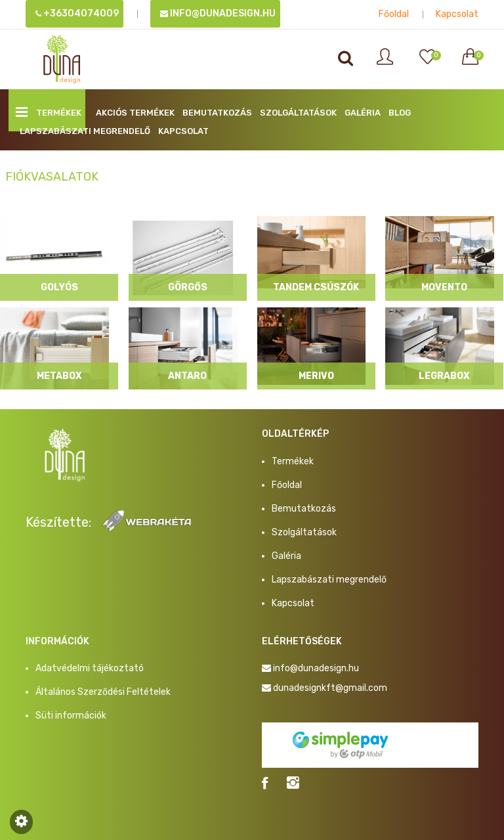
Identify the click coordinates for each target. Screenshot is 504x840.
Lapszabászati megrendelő (85, 131)
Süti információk (71, 716)
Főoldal (394, 14)
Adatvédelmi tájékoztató (90, 668)
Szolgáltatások (298, 113)
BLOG (400, 113)
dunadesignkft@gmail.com (330, 688)
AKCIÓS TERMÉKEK (135, 113)
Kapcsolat (457, 14)
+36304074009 (77, 13)
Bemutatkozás (217, 113)
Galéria (363, 113)
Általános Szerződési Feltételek (103, 692)
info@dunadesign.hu (218, 13)
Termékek (49, 112)
